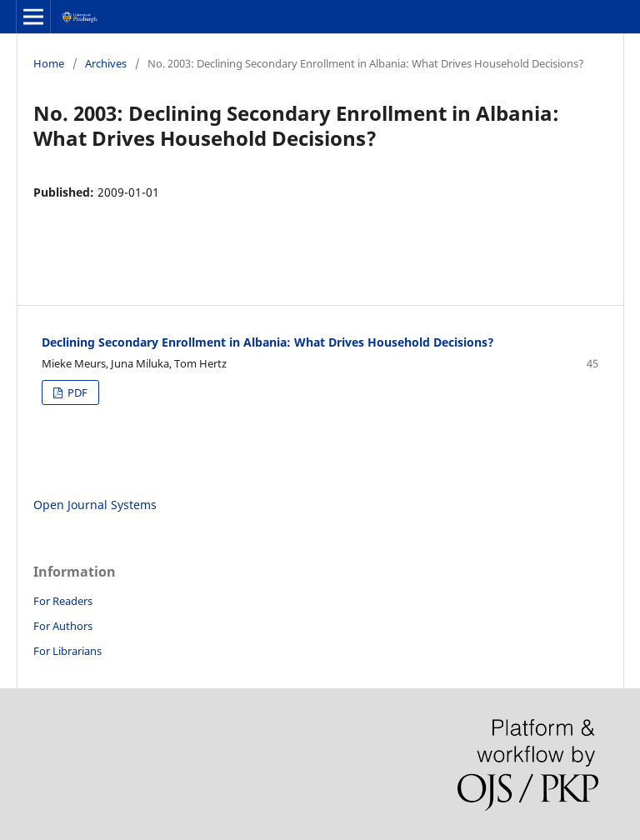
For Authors (63, 626)
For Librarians (67, 651)
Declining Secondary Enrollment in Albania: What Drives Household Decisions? (268, 342)
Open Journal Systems (95, 505)
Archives (106, 63)
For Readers (63, 601)
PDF (76, 392)
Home (49, 63)
